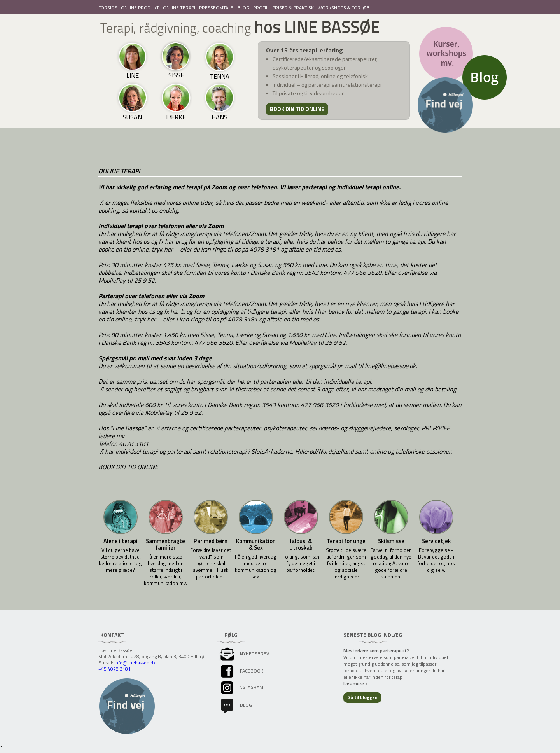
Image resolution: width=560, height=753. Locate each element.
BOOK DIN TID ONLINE (128, 467)
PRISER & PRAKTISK (293, 8)
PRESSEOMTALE (216, 8)
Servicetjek (436, 541)
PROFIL (261, 8)
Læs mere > (356, 684)
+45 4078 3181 (115, 669)
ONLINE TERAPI (179, 8)
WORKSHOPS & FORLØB (344, 8)
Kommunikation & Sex (256, 545)
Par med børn (211, 541)
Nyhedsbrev (244, 654)
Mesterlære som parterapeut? (376, 651)
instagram (241, 687)
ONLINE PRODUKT (140, 8)
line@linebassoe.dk (390, 366)
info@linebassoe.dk (135, 663)
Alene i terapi (121, 541)
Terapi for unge (346, 541)
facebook (241, 671)
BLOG (243, 8)
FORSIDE (108, 8)
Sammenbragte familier (165, 545)
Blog (236, 705)
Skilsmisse (391, 541)
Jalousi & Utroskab (301, 545)
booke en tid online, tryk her (136, 249)
